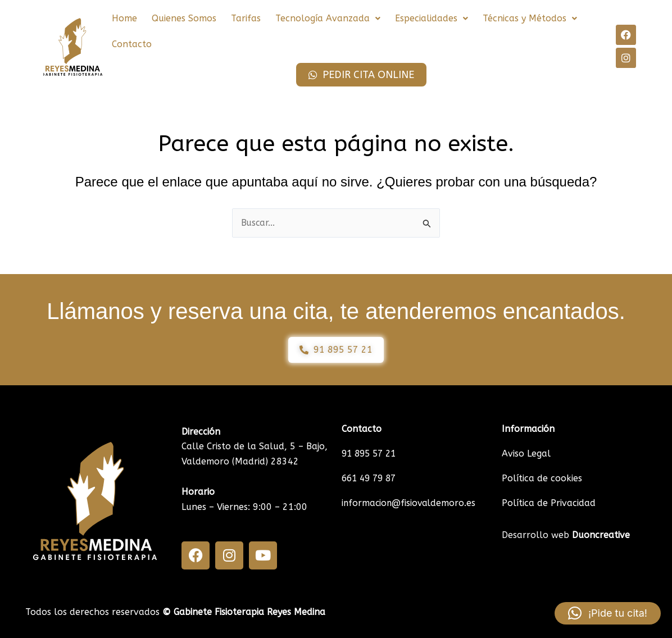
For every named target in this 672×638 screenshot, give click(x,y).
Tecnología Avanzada (328, 18)
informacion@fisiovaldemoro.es (410, 503)
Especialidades (432, 18)
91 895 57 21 (371, 454)
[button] (328, 19)
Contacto (132, 44)
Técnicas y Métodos (530, 18)
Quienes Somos (184, 18)
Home (124, 18)
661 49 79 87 (371, 478)
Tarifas (246, 18)
